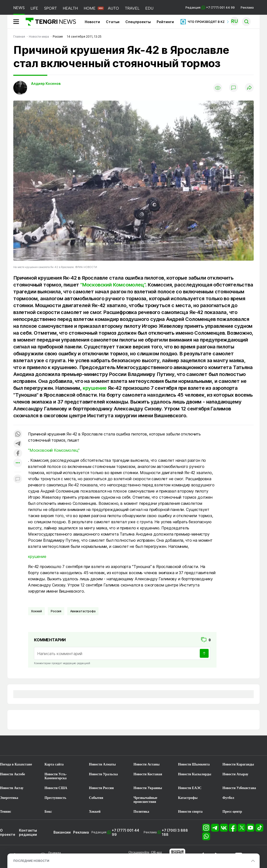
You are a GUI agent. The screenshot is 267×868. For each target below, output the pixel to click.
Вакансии (62, 832)
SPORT (50, 8)
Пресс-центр (232, 812)
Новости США (56, 788)
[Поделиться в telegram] (18, 444)
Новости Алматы (102, 764)
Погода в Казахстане (16, 764)
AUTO (113, 8)
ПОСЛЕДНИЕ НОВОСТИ (31, 861)
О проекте (8, 832)
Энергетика (9, 798)
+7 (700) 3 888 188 (175, 832)
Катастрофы (188, 798)
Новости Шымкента (194, 764)
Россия (56, 611)
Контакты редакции (28, 832)
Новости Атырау (235, 774)
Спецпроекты (138, 22)
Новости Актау (12, 788)
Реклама (247, 7)
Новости (92, 22)
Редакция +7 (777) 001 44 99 (210, 7)
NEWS (19, 8)
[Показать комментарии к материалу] (18, 479)
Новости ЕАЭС (190, 788)
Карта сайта (54, 764)
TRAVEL (132, 8)
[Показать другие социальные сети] (18, 463)
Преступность (56, 798)
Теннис (6, 812)
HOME (90, 8)
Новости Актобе (13, 774)
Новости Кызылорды (195, 774)
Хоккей (36, 611)
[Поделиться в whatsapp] (18, 434)
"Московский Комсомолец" (113, 285)
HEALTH (70, 8)
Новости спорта (190, 812)
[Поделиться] (249, 88)
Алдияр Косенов (46, 83)
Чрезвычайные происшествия (145, 800)
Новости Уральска (103, 774)
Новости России (101, 788)
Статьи (113, 22)
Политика (141, 812)
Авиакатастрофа (83, 611)
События (96, 798)
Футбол (228, 798)
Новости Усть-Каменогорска (56, 776)
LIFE (34, 8)
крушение (95, 388)
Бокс (48, 812)
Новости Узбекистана (239, 788)
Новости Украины (148, 788)
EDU (149, 8)
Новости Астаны (147, 764)
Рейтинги (165, 22)
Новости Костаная (148, 774)
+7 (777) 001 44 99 (125, 832)
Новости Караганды (238, 764)
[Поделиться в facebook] (18, 454)
